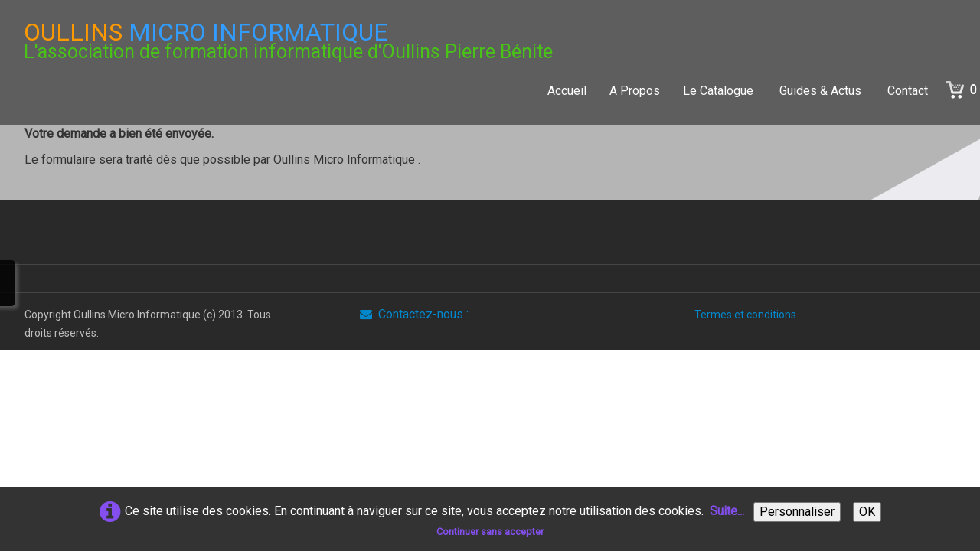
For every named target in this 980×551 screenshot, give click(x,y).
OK (867, 512)
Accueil (567, 91)
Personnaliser (797, 512)
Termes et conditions (745, 315)
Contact (908, 91)
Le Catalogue (720, 91)
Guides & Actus (822, 91)
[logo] (288, 41)
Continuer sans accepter (490, 531)
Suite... (727, 511)
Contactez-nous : (414, 314)
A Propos (635, 91)
